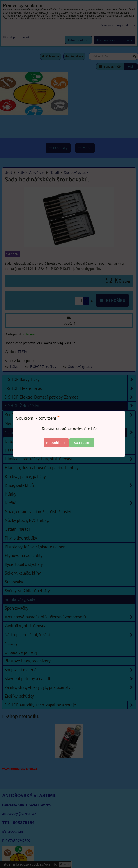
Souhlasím (82, 443)
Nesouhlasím (56, 443)
